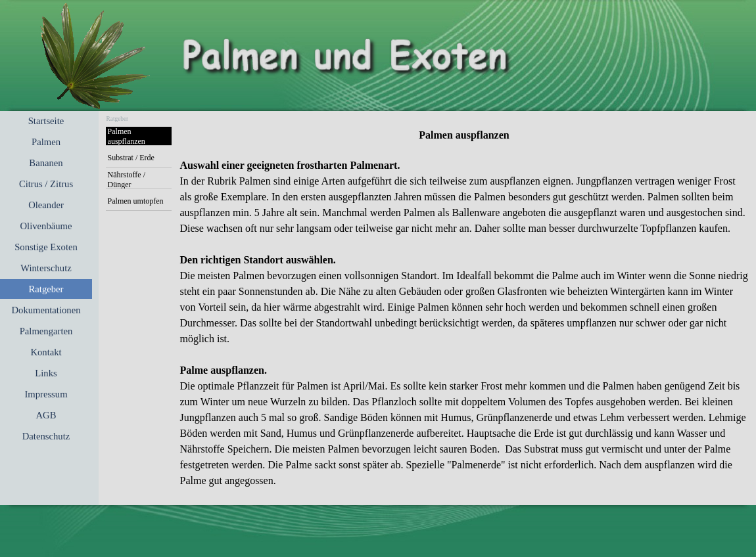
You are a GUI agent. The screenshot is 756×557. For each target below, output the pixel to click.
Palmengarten (46, 331)
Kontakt (46, 352)
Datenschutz (46, 436)
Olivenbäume (46, 226)
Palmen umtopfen (136, 201)
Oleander (46, 205)
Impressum (46, 394)
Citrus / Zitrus (46, 184)
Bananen (46, 163)
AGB (46, 415)
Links (46, 373)
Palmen (46, 142)
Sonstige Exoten (46, 247)
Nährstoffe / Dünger (127, 180)
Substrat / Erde (131, 158)
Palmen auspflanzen (127, 136)
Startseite (46, 121)
